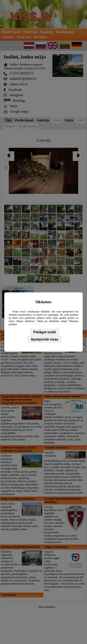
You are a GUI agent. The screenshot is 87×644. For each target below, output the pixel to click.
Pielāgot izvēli (45, 332)
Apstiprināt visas (45, 339)
